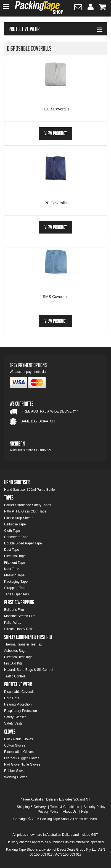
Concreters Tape (16, 537)
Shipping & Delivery (31, 807)
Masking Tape (14, 575)
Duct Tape (12, 550)
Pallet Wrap (13, 623)
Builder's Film (14, 610)
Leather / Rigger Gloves (22, 758)
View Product (56, 134)
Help (85, 812)
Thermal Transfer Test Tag (23, 644)
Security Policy (95, 807)
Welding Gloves (16, 777)
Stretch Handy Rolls (19, 629)
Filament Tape (14, 563)
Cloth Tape (12, 531)
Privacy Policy (48, 812)
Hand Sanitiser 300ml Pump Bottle (29, 490)
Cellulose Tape (15, 524)
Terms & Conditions (65, 807)
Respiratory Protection (21, 711)
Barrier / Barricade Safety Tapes (28, 505)
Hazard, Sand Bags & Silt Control (29, 670)
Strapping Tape (15, 588)
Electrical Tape (15, 556)
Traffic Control (14, 676)
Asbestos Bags (15, 651)
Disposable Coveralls (20, 692)
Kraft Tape (12, 569)
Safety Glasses (15, 717)
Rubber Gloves (15, 771)
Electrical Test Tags (18, 657)
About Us (70, 812)
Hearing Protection (18, 704)
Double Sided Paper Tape (23, 543)
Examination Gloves (19, 752)
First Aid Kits (13, 663)
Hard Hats (12, 698)
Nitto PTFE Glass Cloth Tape (25, 511)
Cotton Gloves (15, 745)
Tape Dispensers (16, 594)
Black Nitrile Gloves (18, 739)
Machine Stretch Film (20, 616)
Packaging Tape (16, 582)
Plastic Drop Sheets (19, 518)
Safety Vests (13, 723)
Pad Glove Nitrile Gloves (22, 764)
